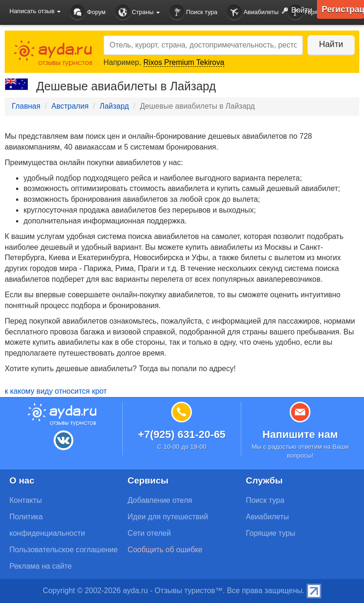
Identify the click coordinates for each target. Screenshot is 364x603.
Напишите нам (300, 434)
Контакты (26, 500)
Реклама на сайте (41, 566)
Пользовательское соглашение (63, 550)
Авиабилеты (253, 12)
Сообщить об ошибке (165, 550)
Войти (295, 11)
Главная (26, 106)
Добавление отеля (160, 500)
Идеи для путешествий (168, 517)
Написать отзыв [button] (35, 11)
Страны (138, 12)
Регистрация (343, 9)
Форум (88, 12)
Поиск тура (193, 12)
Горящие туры (271, 533)
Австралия (70, 106)
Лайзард (114, 106)
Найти (331, 44)
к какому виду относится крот (56, 391)
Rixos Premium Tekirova (184, 62)
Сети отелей (149, 533)
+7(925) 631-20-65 (182, 434)
